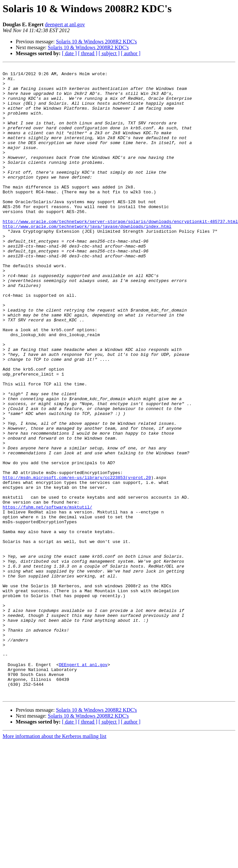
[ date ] (69, 53)
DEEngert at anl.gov (83, 785)
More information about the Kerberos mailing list (54, 862)
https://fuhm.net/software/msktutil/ (47, 596)
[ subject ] (109, 53)
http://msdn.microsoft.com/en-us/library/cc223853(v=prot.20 (77, 560)
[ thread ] (88, 53)
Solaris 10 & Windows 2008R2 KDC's (97, 42)
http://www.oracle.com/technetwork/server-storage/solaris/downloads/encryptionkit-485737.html (120, 253)
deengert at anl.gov (65, 24)
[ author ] (131, 53)
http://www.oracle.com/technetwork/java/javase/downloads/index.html (87, 259)
